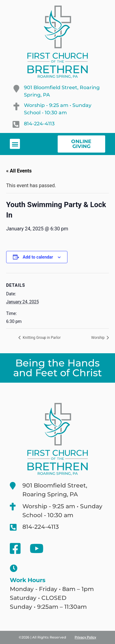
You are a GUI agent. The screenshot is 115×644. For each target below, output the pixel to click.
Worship (98, 338)
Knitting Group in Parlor (41, 338)
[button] (15, 144)
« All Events (19, 171)
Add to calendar (38, 257)
